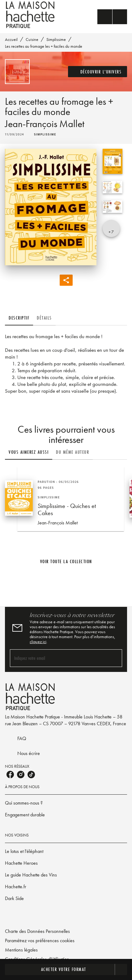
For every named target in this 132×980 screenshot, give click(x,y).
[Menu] (112, 17)
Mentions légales (21, 950)
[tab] (19, 318)
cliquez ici (38, 642)
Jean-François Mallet (45, 124)
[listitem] (10, 775)
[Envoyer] (115, 658)
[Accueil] (31, 15)
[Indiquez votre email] (58, 658)
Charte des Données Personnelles (37, 931)
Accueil (11, 39)
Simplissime (56, 39)
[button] (98, 72)
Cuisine (32, 39)
